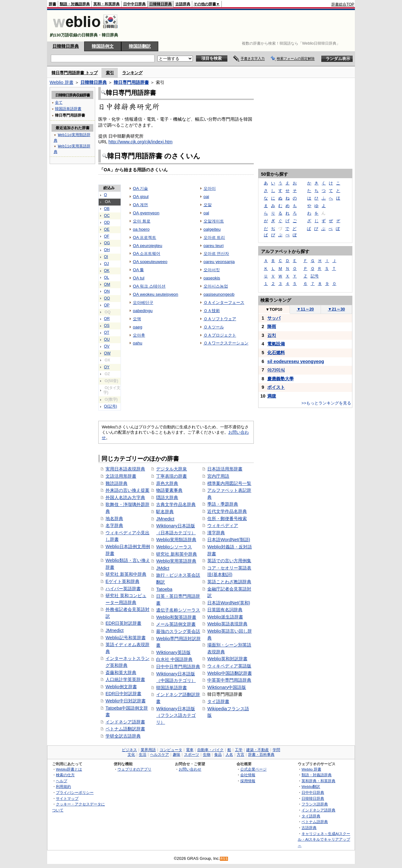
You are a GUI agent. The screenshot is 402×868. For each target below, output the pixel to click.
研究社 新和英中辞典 (177, 554)
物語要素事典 (169, 490)
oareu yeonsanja (219, 262)
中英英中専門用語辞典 (229, 680)
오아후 (139, 335)
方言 (241, 755)
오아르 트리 (214, 237)
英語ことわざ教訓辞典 (229, 582)
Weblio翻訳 (311, 786)
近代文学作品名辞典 (227, 511)
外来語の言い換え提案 (128, 490)
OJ (106, 264)
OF (107, 236)
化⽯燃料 (276, 353)
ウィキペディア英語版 (229, 666)
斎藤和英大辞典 (121, 673)
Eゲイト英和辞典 (122, 581)
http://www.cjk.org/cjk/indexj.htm (140, 142)
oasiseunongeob (219, 294)
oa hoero (141, 229)
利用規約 (63, 786)
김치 (272, 335)
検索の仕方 (65, 775)
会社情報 (248, 775)
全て (59, 102)
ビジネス (129, 750)
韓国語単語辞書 (171, 688)
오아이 (210, 188)
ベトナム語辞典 (315, 822)
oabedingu (143, 311)
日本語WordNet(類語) (229, 540)
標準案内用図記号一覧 (229, 483)
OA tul (139, 278)
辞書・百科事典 (261, 755)
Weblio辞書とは (69, 769)
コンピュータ (171, 750)
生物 (207, 755)
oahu (138, 343)
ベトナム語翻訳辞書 (125, 729)
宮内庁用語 (218, 476)
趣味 (177, 755)
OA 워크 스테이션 (149, 286)
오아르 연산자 (216, 253)
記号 (315, 276)
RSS (224, 859)
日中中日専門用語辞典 (178, 667)
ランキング (132, 73)
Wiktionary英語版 (173, 652)
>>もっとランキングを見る (326, 403)
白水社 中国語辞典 (174, 659)
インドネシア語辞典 (318, 810)
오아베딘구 (143, 302)
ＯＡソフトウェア (220, 319)
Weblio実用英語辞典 (176, 561)
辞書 (52, 4)
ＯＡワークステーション (226, 343)
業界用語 (148, 750)
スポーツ (192, 755)
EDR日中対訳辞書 (123, 694)
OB (107, 209)
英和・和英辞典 (106, 4)
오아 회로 (142, 221)
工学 (239, 750)
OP (107, 305)
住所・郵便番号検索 (227, 519)
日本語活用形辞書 (225, 469)
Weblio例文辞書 (121, 687)
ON (107, 291)
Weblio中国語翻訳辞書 (230, 673)
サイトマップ (67, 798)
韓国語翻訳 (140, 46)
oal (206, 213)
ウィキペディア (223, 525)
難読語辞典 (117, 483)
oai (206, 197)
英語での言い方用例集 (229, 561)
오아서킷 (212, 270)
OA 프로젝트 (144, 237)
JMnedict (115, 630)
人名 (229, 755)
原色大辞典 (167, 483)
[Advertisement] (240, 26)
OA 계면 (140, 205)
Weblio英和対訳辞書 (227, 659)
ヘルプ (62, 781)
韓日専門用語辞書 (131, 82)
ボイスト (276, 387)
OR (107, 319)
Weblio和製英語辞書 (176, 617)
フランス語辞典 (315, 804)
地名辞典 (114, 519)
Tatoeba (164, 589)
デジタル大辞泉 (171, 469)
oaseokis (212, 278)
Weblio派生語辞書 (225, 617)
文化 (131, 755)
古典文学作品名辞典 (176, 504)
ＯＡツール (214, 327)
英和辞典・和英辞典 (318, 781)
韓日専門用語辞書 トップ (75, 73)
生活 (143, 755)
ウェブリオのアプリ (134, 769)
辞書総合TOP (343, 4)
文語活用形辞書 (121, 476)
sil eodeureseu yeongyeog (296, 361)
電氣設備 (276, 344)
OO (107, 298)
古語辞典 (183, 4)
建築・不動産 (258, 750)
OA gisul (141, 197)
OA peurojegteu (148, 246)
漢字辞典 (216, 533)
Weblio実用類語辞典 (176, 540)
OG (107, 243)
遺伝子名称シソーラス (178, 610)
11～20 (305, 309)
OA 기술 (140, 188)
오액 (137, 319)
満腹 (272, 396)
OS (107, 326)
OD (107, 222)
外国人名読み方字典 (125, 497)
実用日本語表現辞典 (125, 469)
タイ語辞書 (218, 701)
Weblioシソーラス (174, 547)
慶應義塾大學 (280, 379)
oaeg (138, 327)
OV (107, 346)
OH (107, 250)
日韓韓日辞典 (160, 4)
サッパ (274, 318)
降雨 (272, 327)
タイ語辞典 (311, 816)
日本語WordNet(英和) (229, 603)
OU (107, 339)
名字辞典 (114, 525)
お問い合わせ (190, 769)
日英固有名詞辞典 (225, 610)
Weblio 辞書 (62, 82)
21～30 (337, 309)
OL (106, 277)
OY (107, 367)
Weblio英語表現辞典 (227, 624)
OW (107, 353)
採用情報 (248, 781)
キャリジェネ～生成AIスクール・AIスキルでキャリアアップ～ (324, 839)
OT (107, 332)
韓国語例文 (103, 46)
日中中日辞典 (134, 4)
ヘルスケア (160, 755)
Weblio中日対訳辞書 (126, 701)
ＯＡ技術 (212, 311)
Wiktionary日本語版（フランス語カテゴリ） (176, 715)
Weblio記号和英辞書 (126, 638)
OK (107, 271)
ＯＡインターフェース (224, 302)
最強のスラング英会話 (178, 631)
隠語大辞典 (167, 497)
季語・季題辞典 (223, 504)
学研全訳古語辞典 (123, 736)
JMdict (163, 568)
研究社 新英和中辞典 (126, 574)
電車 (190, 750)
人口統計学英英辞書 (125, 679)
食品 (218, 755)
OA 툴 (138, 270)
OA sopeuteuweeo (150, 262)
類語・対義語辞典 (75, 4)
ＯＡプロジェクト (220, 335)
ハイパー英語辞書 (123, 589)
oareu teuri (214, 246)
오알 (208, 205)
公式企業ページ (253, 769)
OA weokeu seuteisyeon (155, 294)
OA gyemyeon (146, 213)
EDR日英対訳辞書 (123, 623)
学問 (276, 750)
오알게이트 (214, 221)
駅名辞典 (165, 512)
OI (106, 257)
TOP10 (274, 309)
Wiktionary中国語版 (227, 687)
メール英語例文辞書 (176, 624)
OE (107, 229)
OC (107, 216)
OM (107, 284)
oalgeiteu (212, 229)
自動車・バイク (210, 750)
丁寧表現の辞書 (171, 476)
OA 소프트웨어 (147, 253)
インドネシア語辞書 (125, 722)
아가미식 (276, 370)
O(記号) (111, 406)
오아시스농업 (216, 286)
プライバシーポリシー (75, 792)
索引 (110, 73)
